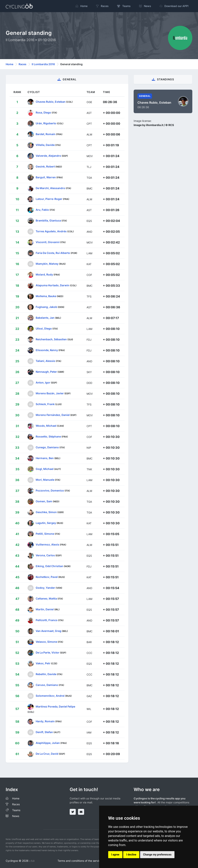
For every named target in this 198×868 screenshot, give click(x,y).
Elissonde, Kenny (47, 350)
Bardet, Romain (46, 134)
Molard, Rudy (44, 274)
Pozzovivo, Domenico (50, 490)
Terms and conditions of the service (80, 861)
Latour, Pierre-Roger (49, 199)
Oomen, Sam (44, 501)
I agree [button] (115, 855)
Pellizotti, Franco (47, 620)
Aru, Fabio (42, 210)
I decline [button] (131, 855)
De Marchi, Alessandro (50, 188)
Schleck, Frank (45, 404)
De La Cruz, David (47, 754)
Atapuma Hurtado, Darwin (52, 285)
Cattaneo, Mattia (46, 598)
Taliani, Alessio (45, 361)
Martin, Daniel (45, 609)
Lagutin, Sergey (46, 523)
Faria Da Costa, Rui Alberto (53, 253)
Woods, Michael (46, 426)
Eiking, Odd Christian (49, 566)
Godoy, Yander (45, 588)
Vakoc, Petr (43, 663)
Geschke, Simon (46, 512)
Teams (16, 810)
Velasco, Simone (46, 642)
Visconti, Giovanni (48, 242)
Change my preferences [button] (157, 855)
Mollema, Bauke (46, 296)
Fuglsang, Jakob (46, 307)
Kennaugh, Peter (46, 372)
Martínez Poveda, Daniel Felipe (55, 706)
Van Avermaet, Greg (49, 631)
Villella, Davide (45, 145)
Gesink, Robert (45, 166)
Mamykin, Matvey (47, 264)
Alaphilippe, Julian (48, 743)
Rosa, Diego (43, 112)
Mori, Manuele (45, 480)
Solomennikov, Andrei (50, 696)
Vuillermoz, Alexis (47, 544)
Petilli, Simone (45, 534)
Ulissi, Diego (44, 328)
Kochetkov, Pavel (47, 577)
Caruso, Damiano (47, 685)
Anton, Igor (43, 382)
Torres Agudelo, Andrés (51, 231)
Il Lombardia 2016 (43, 64)
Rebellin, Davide (46, 674)
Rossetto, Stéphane (48, 436)
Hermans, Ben (45, 458)
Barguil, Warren (46, 177)
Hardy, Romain (45, 721)
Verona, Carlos (45, 555)
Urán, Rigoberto (46, 123)
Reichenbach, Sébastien (51, 339)
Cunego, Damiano (47, 447)
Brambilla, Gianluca (48, 220)
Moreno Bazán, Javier (50, 393)
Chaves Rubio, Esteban (51, 102)
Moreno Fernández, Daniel (53, 415)
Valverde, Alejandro (48, 156)
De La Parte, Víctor (48, 652)
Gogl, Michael (45, 469)
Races (22, 64)
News (16, 816)
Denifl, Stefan (44, 732)
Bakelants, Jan (45, 318)
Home (9, 64)
